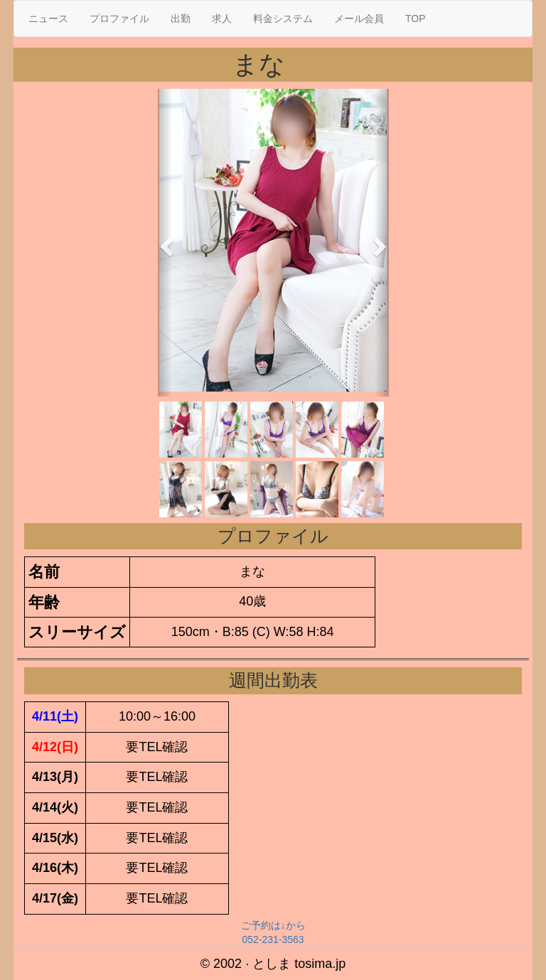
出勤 (181, 18)
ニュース (48, 18)
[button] (165, 243)
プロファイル (119, 18)
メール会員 (359, 18)
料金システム (283, 18)
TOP (416, 18)
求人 (222, 18)
